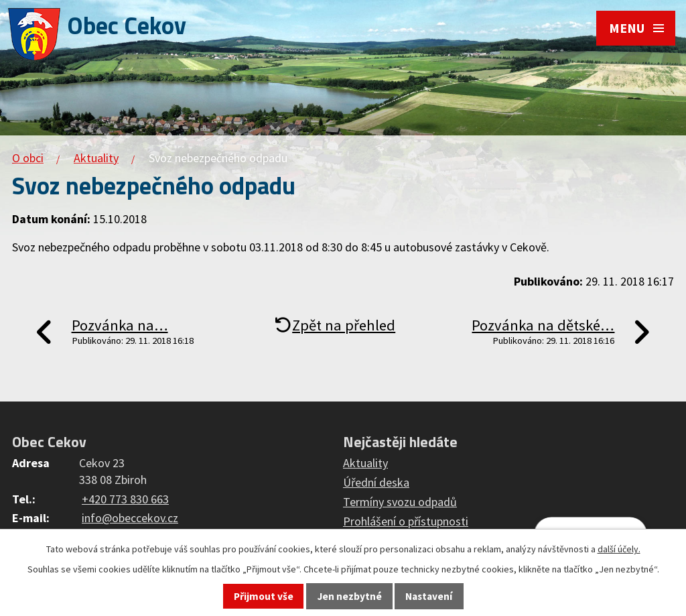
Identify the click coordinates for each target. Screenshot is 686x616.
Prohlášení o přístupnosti (406, 521)
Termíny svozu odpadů (400, 502)
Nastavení (429, 596)
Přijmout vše (264, 596)
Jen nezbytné (350, 596)
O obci (28, 158)
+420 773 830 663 (125, 499)
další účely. (619, 549)
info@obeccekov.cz (130, 518)
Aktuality (96, 158)
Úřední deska (376, 482)
